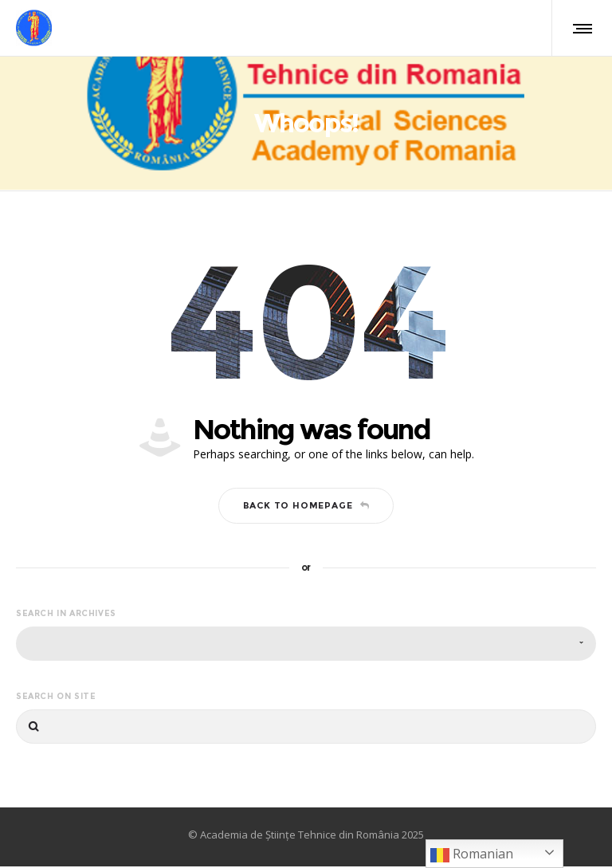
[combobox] (306, 645)
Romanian (472, 855)
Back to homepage (306, 508)
